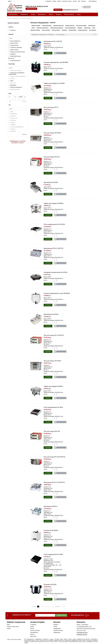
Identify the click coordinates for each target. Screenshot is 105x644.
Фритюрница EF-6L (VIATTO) (53, 42)
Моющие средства (69, 14)
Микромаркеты (42, 14)
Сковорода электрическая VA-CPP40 (55, 273)
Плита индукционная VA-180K (53, 555)
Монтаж (59, 1)
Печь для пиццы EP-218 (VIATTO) (54, 457)
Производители (34, 633)
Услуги (79, 14)
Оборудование (24, 14)
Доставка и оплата (67, 1)
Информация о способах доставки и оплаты (18, 142)
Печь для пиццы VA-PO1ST (52, 133)
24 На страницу (61, 35)
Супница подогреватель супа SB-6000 (56, 63)
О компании (48, 1)
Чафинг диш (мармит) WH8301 (54, 204)
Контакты (83, 1)
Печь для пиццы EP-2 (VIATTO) (54, 336)
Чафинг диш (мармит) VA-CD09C (54, 84)
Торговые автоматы (58, 631)
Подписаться (61, 615)
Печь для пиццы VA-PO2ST (52, 361)
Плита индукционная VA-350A (53, 408)
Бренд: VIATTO (47, 46)
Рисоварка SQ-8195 (50, 585)
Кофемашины (57, 633)
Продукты (59, 14)
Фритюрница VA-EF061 (51, 315)
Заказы (9, 629)
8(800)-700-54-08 (31, 6)
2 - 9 (65, 607)
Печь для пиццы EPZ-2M (52, 157)
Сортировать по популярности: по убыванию (43, 35)
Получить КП (58, 10)
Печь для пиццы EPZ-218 (52, 432)
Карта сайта (33, 637)
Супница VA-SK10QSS (51, 531)
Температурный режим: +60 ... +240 (52, 565)
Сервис (54, 1)
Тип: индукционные (48, 564)
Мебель (51, 14)
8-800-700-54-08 (81, 629)
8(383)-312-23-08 (42, 6)
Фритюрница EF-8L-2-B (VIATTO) (54, 483)
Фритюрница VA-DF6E (51, 183)
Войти (8, 625)
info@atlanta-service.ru (70, 10)
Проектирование (13, 14)
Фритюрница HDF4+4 (50, 507)
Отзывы (75, 1)
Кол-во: (45, 49)
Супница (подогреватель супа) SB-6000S (57, 294)
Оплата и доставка (35, 631)
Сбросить (25, 134)
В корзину (48, 53)
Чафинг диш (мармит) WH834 (53, 387)
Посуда (33, 14)
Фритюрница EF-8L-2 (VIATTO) (53, 249)
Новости (32, 635)
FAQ (79, 1)
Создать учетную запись (13, 627)
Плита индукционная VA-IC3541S (54, 225)
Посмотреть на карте (82, 635)
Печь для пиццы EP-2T (51, 108)
